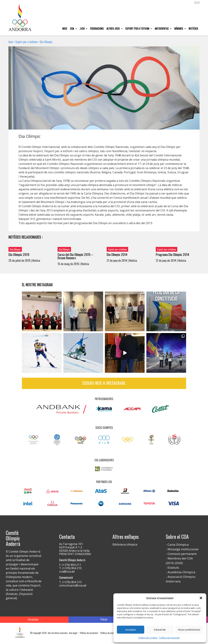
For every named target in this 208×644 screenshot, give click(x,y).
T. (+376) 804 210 (70, 568)
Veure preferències (189, 630)
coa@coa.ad (67, 571)
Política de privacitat (169, 638)
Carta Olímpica (178, 545)
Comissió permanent (182, 554)
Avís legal (73, 633)
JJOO (82, 28)
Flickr (104, 620)
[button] (201, 598)
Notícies (193, 28)
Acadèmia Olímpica (181, 572)
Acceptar (131, 630)
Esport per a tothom (138, 28)
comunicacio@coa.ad (73, 585)
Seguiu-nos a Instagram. (104, 383)
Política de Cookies (148, 638)
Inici (65, 28)
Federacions (97, 28)
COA (72, 28)
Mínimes (179, 28)
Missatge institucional (183, 549)
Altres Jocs (113, 28)
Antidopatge (162, 28)
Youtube (33, 620)
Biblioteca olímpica (125, 544)
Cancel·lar (160, 630)
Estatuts (173, 567)
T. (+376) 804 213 (70, 582)
